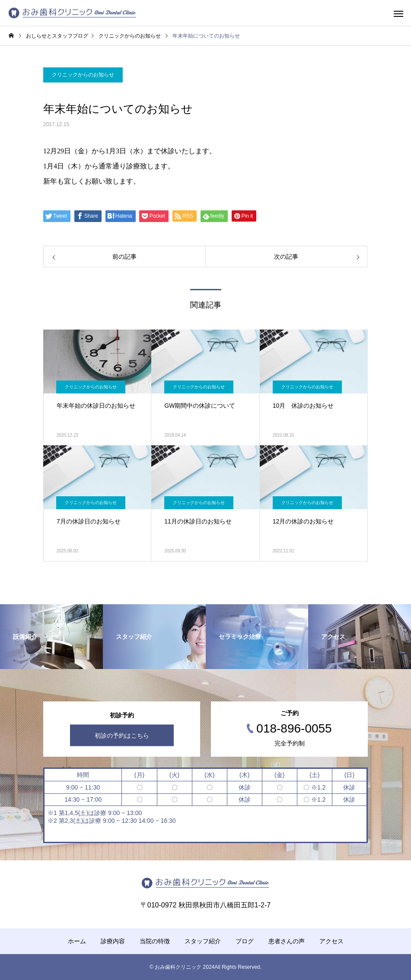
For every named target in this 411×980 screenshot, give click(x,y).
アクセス (331, 941)
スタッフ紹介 (203, 941)
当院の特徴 (155, 941)
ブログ (245, 941)
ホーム (77, 941)
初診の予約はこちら (122, 736)
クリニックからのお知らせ (83, 75)
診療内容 (113, 941)
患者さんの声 (287, 941)
